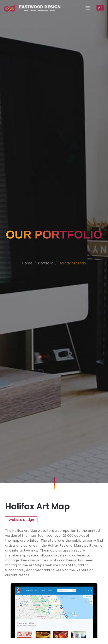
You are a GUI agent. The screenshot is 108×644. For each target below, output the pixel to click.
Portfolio (45, 273)
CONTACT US (103, 8)
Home (25, 273)
